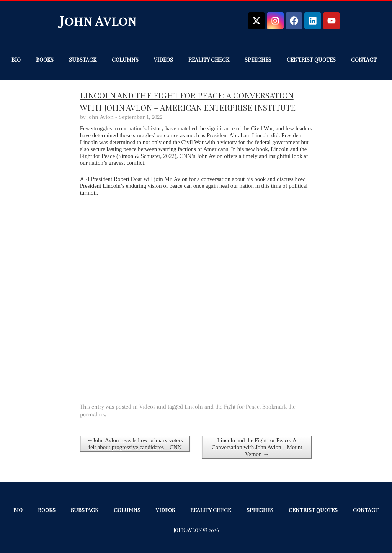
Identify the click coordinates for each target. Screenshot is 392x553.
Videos (163, 60)
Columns (125, 60)
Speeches (258, 60)
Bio (16, 60)
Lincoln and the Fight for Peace (222, 407)
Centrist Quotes (311, 60)
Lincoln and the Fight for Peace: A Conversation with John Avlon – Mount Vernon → (257, 447)
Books (45, 60)
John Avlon (98, 21)
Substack (83, 60)
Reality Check (209, 60)
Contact (364, 60)
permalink (92, 414)
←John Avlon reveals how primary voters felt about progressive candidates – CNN (135, 444)
